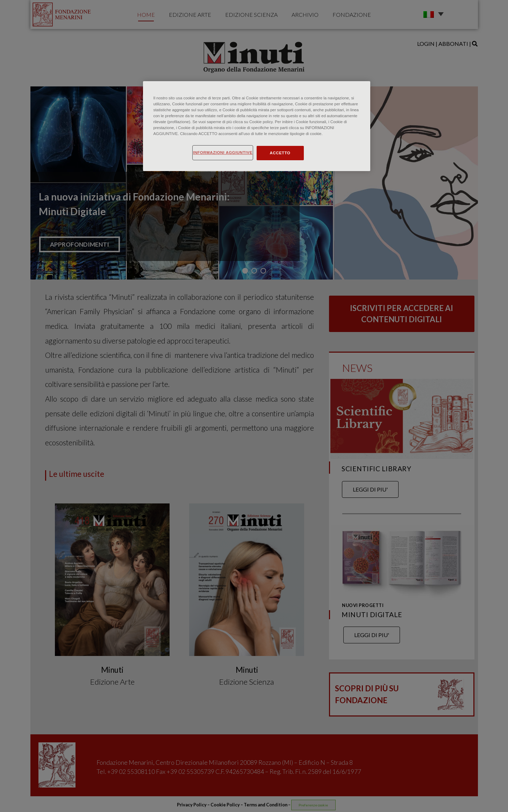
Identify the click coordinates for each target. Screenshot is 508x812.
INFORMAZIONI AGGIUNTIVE (223, 153)
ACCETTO (280, 153)
